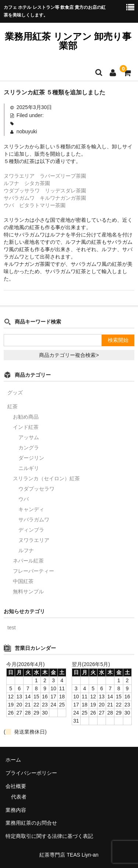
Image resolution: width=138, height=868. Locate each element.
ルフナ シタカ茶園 (27, 183)
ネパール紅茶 (28, 561)
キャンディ (31, 509)
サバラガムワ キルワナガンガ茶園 (45, 198)
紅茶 (13, 406)
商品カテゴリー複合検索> (69, 355)
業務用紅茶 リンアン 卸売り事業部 (68, 41)
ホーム (13, 760)
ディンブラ (31, 530)
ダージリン (31, 458)
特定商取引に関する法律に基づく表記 (49, 836)
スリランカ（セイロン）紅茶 (46, 478)
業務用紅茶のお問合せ (31, 823)
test (12, 628)
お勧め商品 (26, 417)
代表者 (19, 797)
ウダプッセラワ (36, 489)
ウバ (24, 499)
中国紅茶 (23, 581)
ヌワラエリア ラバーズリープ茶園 (45, 176)
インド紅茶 (26, 427)
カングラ (29, 448)
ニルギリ (29, 468)
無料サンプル (28, 592)
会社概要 (16, 786)
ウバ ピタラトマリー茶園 (35, 205)
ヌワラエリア (34, 540)
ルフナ (26, 550)
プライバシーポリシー (31, 773)
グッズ (15, 393)
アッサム (29, 437)
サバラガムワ (34, 520)
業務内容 (16, 810)
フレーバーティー (33, 571)
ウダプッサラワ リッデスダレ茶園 (45, 191)
